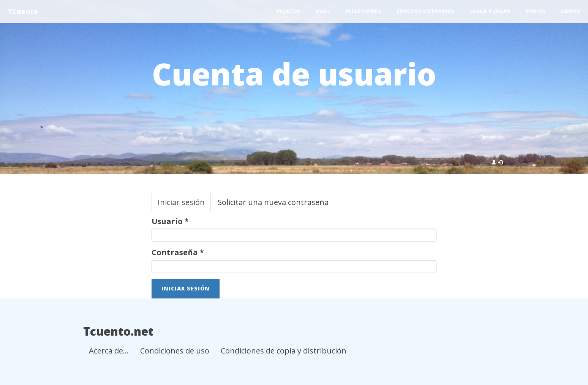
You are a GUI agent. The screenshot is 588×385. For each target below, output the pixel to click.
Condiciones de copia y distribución (284, 351)
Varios (536, 11)
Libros (571, 11)
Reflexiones (363, 11)
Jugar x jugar (490, 11)
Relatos (288, 11)
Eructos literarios (426, 11)
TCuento (23, 11)
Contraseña (178, 252)
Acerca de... (109, 351)
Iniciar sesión (184, 205)
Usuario (170, 221)
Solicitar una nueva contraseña (273, 202)
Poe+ (323, 11)
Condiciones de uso (175, 351)
